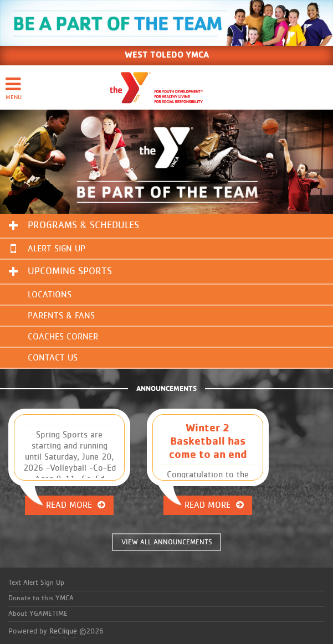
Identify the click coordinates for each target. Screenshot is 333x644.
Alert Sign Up (48, 248)
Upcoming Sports (70, 271)
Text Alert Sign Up (36, 583)
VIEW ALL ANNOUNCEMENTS (167, 542)
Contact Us (53, 358)
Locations (50, 295)
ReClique (63, 631)
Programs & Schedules (83, 225)
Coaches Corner (63, 337)
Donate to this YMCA (41, 598)
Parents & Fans (61, 316)
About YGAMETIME (38, 614)
